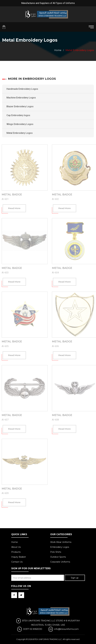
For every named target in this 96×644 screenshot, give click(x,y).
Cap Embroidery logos (18, 115)
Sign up (75, 578)
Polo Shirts (56, 552)
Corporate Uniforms (60, 562)
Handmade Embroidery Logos (22, 89)
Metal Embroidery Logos (20, 133)
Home (58, 50)
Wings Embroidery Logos (20, 124)
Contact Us (17, 562)
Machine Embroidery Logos (21, 98)
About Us (16, 547)
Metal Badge (13, 195)
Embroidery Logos (60, 547)
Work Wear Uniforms (61, 542)
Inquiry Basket (19, 557)
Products (16, 552)
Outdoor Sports (58, 557)
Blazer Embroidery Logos (20, 106)
